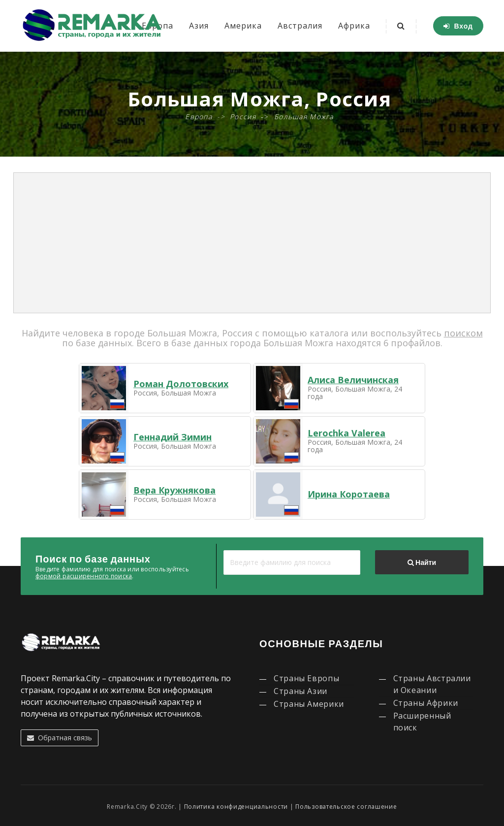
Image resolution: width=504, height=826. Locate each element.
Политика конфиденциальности (236, 807)
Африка (354, 26)
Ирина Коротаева (349, 494)
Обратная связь (60, 738)
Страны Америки (309, 704)
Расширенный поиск (422, 722)
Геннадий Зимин (173, 437)
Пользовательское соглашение (346, 807)
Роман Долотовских (181, 384)
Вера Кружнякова (174, 490)
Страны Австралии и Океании (432, 684)
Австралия (300, 26)
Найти (422, 562)
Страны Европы (306, 678)
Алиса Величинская (353, 380)
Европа (199, 116)
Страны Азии (300, 691)
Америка (243, 26)
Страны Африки (426, 703)
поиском (463, 333)
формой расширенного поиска (84, 576)
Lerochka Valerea (346, 433)
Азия (199, 26)
